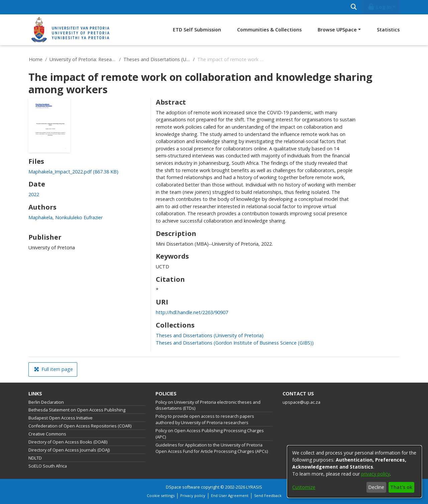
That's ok (401, 487)
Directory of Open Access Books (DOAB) (68, 442)
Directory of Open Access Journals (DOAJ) (69, 450)
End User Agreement (230, 495)
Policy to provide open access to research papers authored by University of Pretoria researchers (205, 419)
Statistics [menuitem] (388, 30)
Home (36, 59)
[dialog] (354, 472)
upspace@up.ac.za (301, 402)
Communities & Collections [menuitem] (269, 30)
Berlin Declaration (46, 402)
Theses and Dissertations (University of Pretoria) (157, 59)
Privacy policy (193, 495)
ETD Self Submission (197, 30)
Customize (304, 487)
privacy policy (376, 474)
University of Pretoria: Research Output (83, 59)
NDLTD (35, 458)
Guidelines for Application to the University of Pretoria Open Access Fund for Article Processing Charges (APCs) (212, 448)
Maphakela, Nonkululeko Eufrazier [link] (66, 217)
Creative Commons (47, 434)
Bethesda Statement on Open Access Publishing (77, 410)
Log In (380, 7)
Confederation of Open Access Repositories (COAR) (80, 426)
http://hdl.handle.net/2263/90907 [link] (192, 312)
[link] (73, 172)
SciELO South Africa (48, 466)
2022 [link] (34, 194)
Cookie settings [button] (161, 495)
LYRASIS (254, 487)
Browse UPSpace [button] (337, 30)
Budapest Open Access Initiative (61, 418)
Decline (376, 487)
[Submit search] (354, 7)
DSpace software (183, 487)
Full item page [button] (53, 369)
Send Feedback (268, 495)
